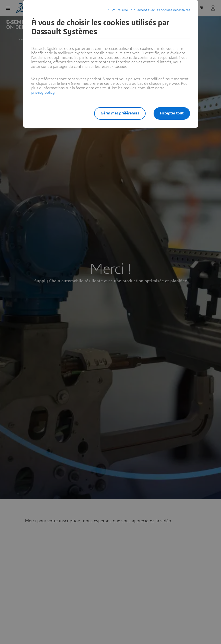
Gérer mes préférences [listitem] (120, 113)
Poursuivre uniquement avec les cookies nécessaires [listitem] (151, 10)
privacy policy (43, 92)
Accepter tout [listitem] (172, 113)
